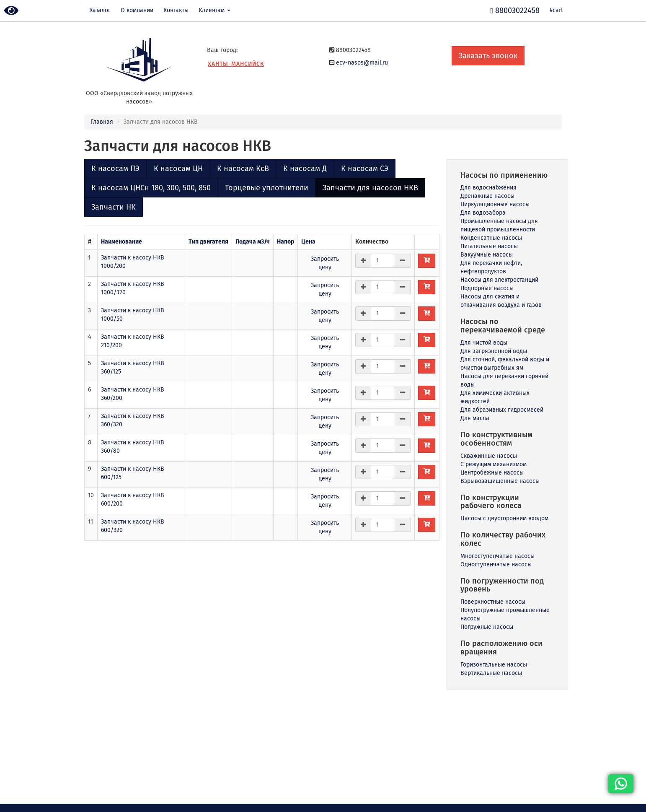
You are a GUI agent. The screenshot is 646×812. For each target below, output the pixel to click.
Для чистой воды (484, 343)
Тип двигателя (208, 242)
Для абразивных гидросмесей (502, 410)
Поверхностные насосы (493, 602)
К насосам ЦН (178, 169)
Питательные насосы (489, 246)
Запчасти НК (114, 207)
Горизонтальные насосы (494, 665)
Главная (102, 122)
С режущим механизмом (494, 464)
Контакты (176, 10)
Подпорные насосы (487, 288)
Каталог (100, 10)
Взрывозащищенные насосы (500, 481)
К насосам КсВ (243, 169)
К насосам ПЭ (115, 169)
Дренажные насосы (487, 196)
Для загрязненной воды (494, 351)
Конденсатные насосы (491, 238)
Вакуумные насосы (487, 255)
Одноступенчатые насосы (496, 564)
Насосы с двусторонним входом (504, 518)
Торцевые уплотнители (267, 188)
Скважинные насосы (489, 456)
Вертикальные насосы (491, 673)
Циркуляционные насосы (495, 204)
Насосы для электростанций (499, 280)
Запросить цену (325, 263)
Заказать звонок (488, 56)
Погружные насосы (487, 627)
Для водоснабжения (488, 188)
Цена (308, 242)
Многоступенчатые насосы (497, 556)
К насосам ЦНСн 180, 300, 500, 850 (151, 188)
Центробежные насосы (492, 473)
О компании (137, 10)
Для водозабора (483, 213)
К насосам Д (305, 169)
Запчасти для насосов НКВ (370, 188)
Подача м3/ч (253, 242)
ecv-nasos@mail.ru (362, 63)
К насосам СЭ (365, 169)
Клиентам (214, 10)
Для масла (475, 418)
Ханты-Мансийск (236, 64)
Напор (286, 242)
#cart (556, 10)
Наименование (121, 242)
